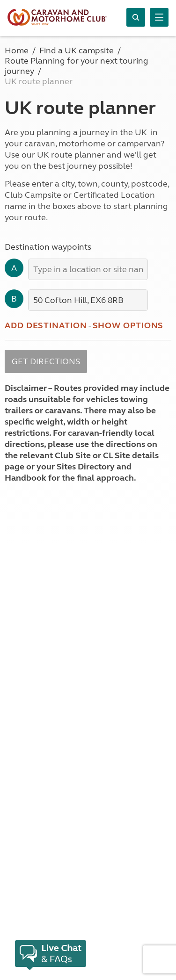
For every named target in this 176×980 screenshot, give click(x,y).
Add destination (46, 325)
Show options (128, 325)
